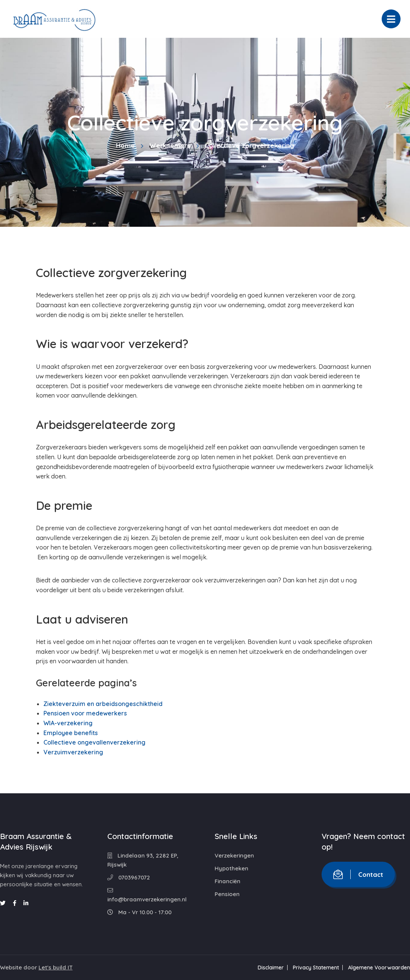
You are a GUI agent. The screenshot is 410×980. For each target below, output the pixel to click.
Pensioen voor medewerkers (85, 713)
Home (125, 145)
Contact (358, 874)
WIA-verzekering (68, 723)
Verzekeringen (234, 855)
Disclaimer (271, 968)
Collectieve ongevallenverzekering (94, 742)
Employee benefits (71, 733)
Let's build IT (56, 967)
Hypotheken (231, 868)
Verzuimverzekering (73, 752)
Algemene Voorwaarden (379, 968)
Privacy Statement (316, 968)
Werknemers (170, 145)
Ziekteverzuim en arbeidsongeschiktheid (103, 704)
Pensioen (227, 894)
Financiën (227, 881)
